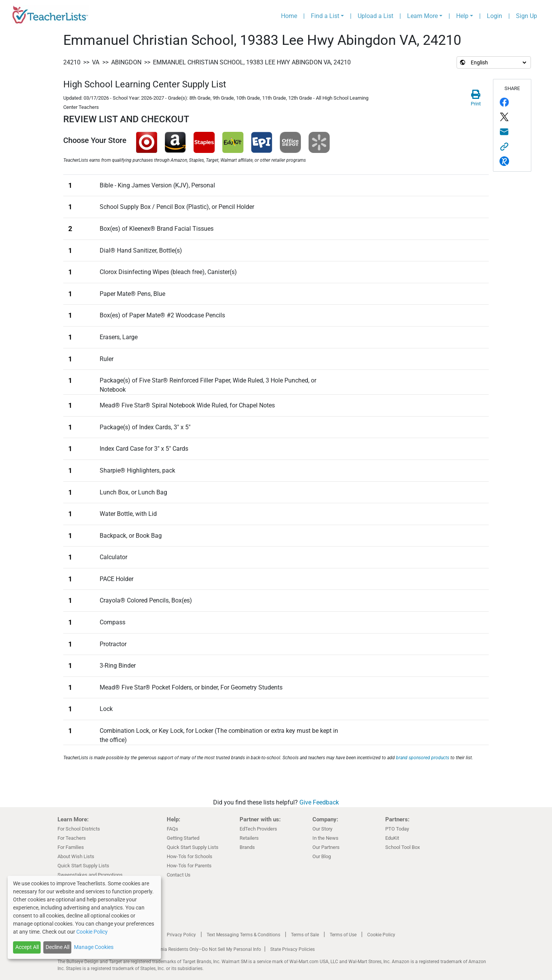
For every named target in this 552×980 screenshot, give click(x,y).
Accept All (27, 947)
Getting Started (183, 838)
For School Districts (79, 829)
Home (289, 16)
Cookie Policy (381, 935)
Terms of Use (343, 935)
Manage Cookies (94, 947)
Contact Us (179, 875)
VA (96, 62)
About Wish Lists (76, 856)
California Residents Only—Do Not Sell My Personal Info (204, 949)
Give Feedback (319, 802)
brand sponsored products (423, 758)
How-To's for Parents (189, 866)
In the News (325, 838)
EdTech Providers (258, 829)
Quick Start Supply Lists (83, 866)
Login (495, 16)
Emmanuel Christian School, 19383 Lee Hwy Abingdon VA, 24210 (252, 62)
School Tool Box (402, 847)
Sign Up (527, 16)
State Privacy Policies (292, 949)
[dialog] (84, 917)
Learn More (422, 16)
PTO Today (397, 829)
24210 (72, 62)
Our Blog (322, 856)
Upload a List (375, 16)
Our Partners (326, 847)
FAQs (172, 829)
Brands (247, 847)
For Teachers (72, 838)
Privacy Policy (181, 935)
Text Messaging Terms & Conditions (243, 935)
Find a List (325, 16)
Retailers (249, 838)
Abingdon (126, 62)
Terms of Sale (305, 935)
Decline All (58, 947)
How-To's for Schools (190, 856)
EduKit (392, 838)
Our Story (322, 829)
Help (462, 16)
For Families (71, 847)
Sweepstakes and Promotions (90, 875)
